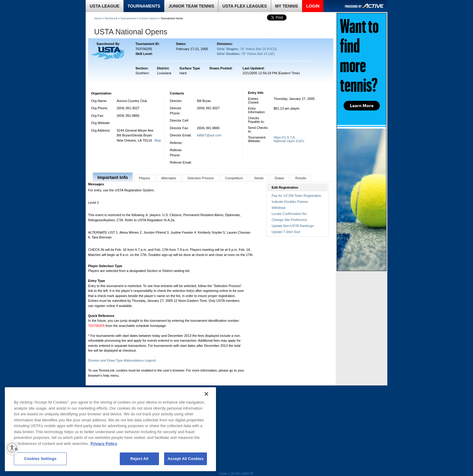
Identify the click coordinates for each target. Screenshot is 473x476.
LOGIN (313, 6)
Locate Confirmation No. (290, 214)
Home (98, 18)
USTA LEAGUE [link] (105, 6)
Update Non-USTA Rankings (293, 226)
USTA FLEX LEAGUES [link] (245, 6)
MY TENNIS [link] (287, 6)
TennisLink (111, 18)
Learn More (362, 106)
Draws (279, 178)
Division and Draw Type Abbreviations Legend (122, 360)
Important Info (113, 177)
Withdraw (279, 208)
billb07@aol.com (209, 135)
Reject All (139, 459)
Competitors (234, 178)
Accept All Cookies (186, 459)
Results (301, 178)
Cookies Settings (40, 459)
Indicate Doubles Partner (290, 202)
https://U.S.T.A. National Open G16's (289, 139)
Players (145, 178)
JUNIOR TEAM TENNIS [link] (191, 6)
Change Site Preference (289, 220)
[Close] (206, 394)
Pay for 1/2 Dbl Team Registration (297, 196)
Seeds (259, 178)
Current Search (148, 18)
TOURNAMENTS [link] (144, 6)
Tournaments (128, 18)
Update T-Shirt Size (286, 232)
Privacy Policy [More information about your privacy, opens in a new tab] (104, 444)
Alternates (169, 178)
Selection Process (201, 178)
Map (158, 140)
